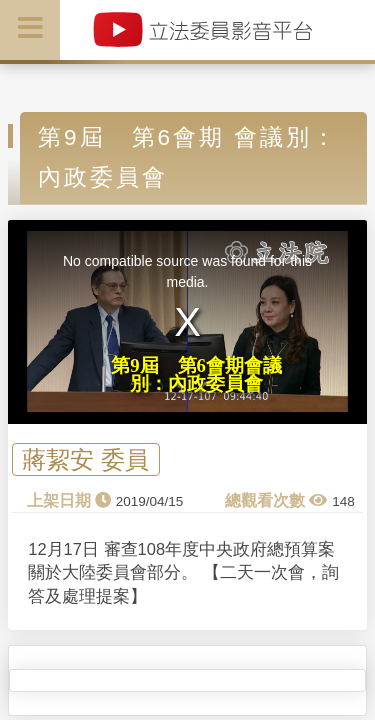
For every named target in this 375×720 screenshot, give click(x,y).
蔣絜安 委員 (85, 459)
